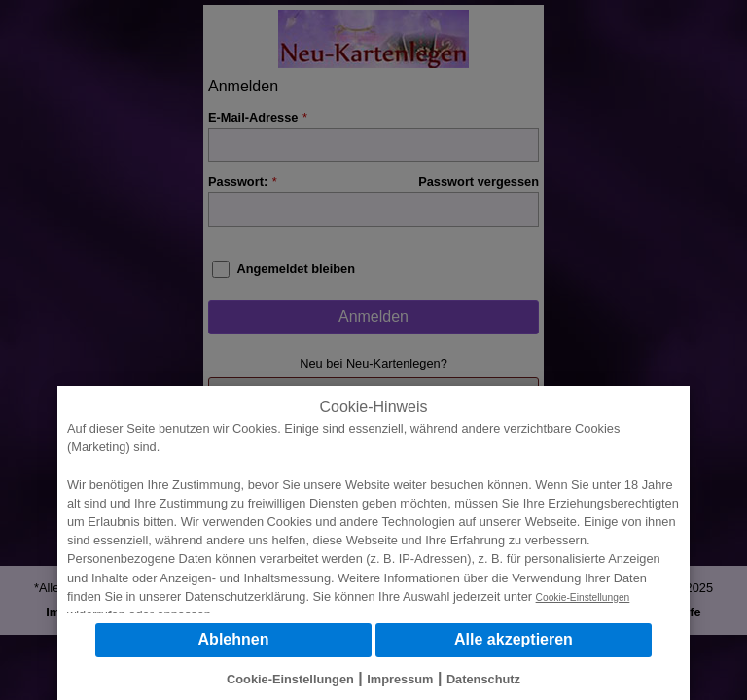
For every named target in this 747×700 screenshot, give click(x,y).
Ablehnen (234, 639)
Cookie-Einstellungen (583, 597)
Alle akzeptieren (514, 639)
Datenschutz (483, 679)
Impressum (400, 679)
